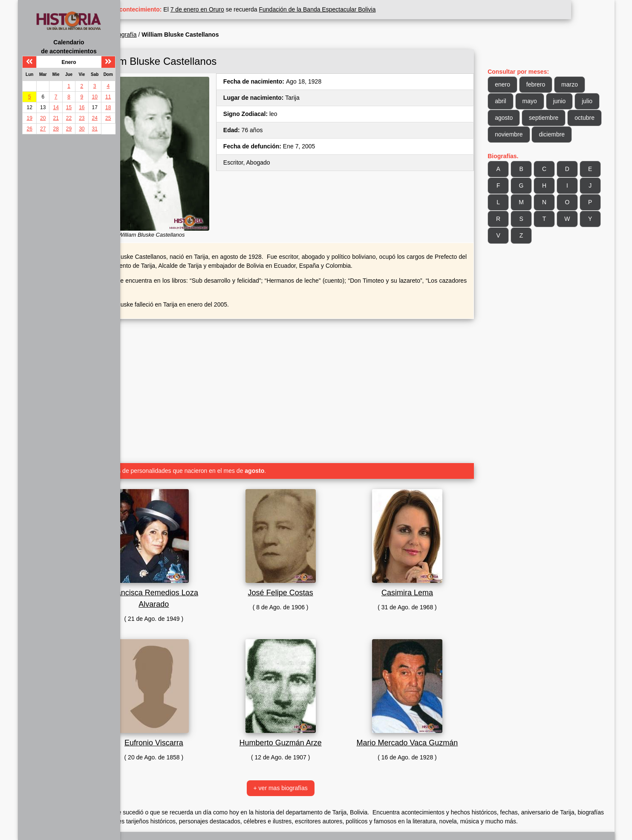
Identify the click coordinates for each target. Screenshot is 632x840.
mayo (540, 101)
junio (570, 101)
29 (69, 129)
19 (30, 118)
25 (108, 118)
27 (43, 129)
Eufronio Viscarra (192, 728)
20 (43, 118)
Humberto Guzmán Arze (307, 728)
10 (95, 97)
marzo (580, 84)
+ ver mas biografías (307, 773)
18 (108, 107)
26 (30, 129)
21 (56, 118)
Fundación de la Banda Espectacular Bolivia (361, 9)
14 (56, 107)
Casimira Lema (423, 578)
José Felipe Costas (307, 578)
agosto (541, 118)
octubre (515, 134)
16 (82, 107)
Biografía (168, 35)
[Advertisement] (308, 373)
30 (82, 129)
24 (95, 118)
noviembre (556, 134)
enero (513, 84)
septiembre (581, 118)
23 (82, 118)
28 (56, 129)
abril (511, 101)
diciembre (518, 151)
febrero (546, 84)
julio (511, 118)
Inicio (141, 35)
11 (108, 97)
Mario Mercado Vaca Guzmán (424, 728)
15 (69, 107)
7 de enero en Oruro (240, 9)
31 (95, 129)
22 (69, 118)
